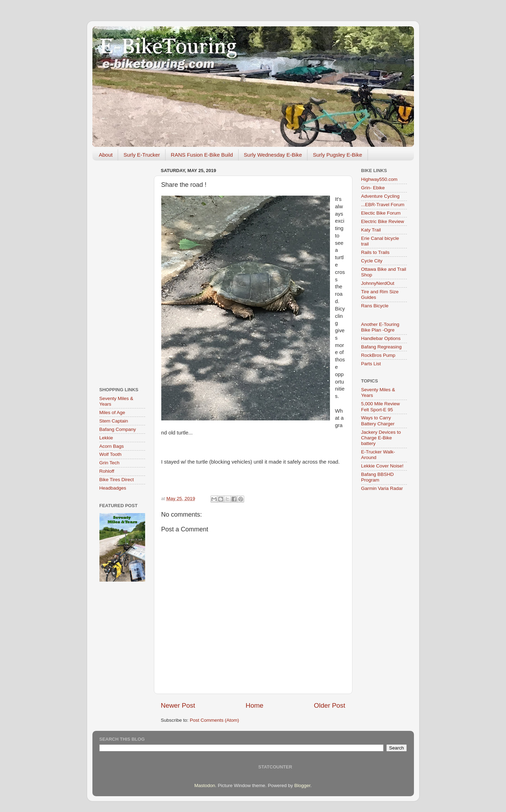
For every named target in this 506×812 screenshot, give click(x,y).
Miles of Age (112, 412)
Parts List (371, 364)
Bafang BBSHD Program (378, 477)
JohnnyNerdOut (378, 283)
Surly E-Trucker (142, 155)
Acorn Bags (112, 446)
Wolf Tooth (111, 454)
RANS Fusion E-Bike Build (202, 155)
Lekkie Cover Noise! (382, 466)
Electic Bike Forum (381, 213)
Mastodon (205, 785)
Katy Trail (371, 230)
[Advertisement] (122, 271)
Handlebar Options (381, 338)
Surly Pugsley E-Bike (337, 155)
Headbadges (113, 488)
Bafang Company (118, 429)
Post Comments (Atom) (214, 720)
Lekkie (106, 438)
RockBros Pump (378, 355)
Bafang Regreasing (382, 347)
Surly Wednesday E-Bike (273, 155)
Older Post (329, 705)
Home (254, 705)
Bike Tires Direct (117, 480)
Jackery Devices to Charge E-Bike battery (381, 438)
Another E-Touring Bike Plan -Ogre (380, 327)
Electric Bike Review (383, 221)
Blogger (302, 785)
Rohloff (107, 471)
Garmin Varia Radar (382, 488)
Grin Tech (110, 463)
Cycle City (372, 261)
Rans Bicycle (375, 306)
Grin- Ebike (373, 188)
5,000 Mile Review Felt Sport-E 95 (381, 407)
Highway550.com (379, 179)
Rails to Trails (375, 252)
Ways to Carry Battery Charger (378, 421)
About (106, 155)
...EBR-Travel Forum (383, 205)
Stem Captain (114, 421)
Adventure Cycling (381, 196)
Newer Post (178, 705)
